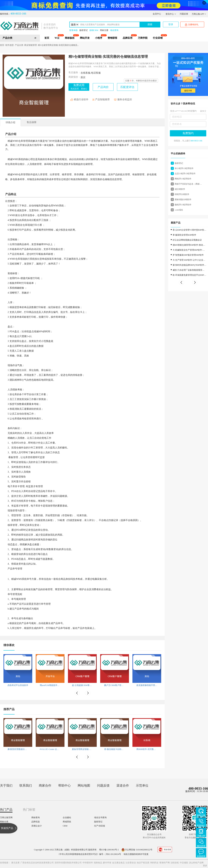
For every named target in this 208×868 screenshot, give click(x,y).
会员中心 (157, 14)
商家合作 (45, 786)
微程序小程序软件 (183, 205)
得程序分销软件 (182, 194)
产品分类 (19, 45)
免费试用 (79, 87)
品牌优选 (36, 822)
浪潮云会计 (37, 826)
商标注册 (104, 30)
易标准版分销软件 (183, 199)
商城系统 (67, 822)
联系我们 (26, 786)
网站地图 (84, 786)
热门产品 (6, 810)
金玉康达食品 (118, 863)
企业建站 (67, 818)
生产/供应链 (100, 826)
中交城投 (184, 863)
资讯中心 (171, 14)
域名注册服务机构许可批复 (136, 854)
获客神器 (73, 30)
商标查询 (36, 818)
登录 (171, 24)
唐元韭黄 (15, 863)
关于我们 (6, 786)
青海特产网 (164, 863)
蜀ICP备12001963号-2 (109, 850)
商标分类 (4, 822)
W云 (57, 38)
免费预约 (188, 133)
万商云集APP (199, 14)
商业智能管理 (31, 45)
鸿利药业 (154, 863)
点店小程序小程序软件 (185, 174)
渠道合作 (123, 786)
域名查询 (114, 30)
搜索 (150, 24)
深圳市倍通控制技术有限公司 (68, 863)
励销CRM (94, 30)
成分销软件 (180, 189)
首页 (47, 38)
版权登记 (84, 30)
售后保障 (32, 122)
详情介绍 (10, 122)
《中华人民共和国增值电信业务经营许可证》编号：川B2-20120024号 (89, 854)
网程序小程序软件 (183, 179)
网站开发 (85, 38)
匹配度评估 (127, 87)
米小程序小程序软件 (184, 168)
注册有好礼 (192, 25)
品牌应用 (128, 38)
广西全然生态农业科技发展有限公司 (37, 863)
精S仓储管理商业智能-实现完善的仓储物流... (58, 45)
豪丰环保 (107, 863)
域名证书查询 (100, 818)
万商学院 (143, 38)
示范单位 (142, 786)
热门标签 (29, 810)
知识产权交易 (143, 863)
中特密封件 (88, 863)
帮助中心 (64, 786)
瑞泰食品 (98, 863)
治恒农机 (175, 863)
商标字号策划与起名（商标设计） (188, 185)
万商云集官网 (6, 818)
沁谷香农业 (131, 863)
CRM (65, 826)
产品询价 (103, 87)
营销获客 (112, 38)
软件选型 (10, 45)
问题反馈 (184, 14)
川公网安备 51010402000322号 (137, 850)
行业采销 (158, 38)
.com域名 (179, 210)
